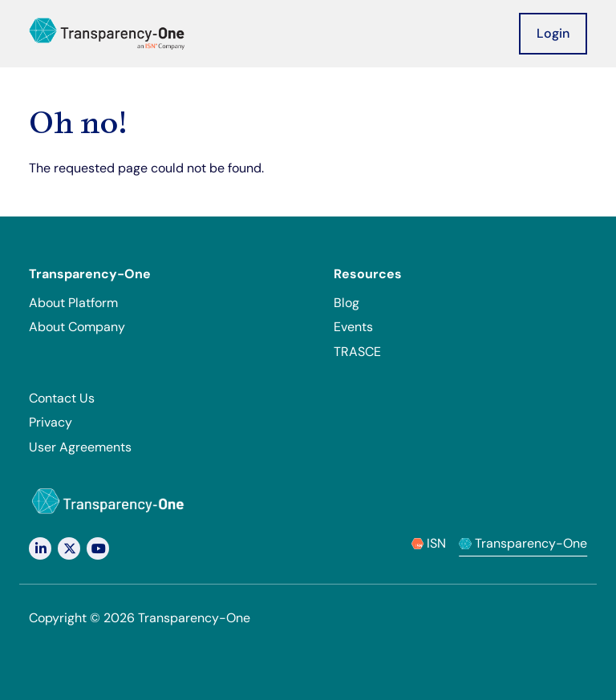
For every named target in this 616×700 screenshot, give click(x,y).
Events (353, 327)
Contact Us (62, 398)
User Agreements (80, 447)
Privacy (51, 422)
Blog (346, 303)
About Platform (73, 303)
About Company (77, 327)
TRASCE (357, 352)
